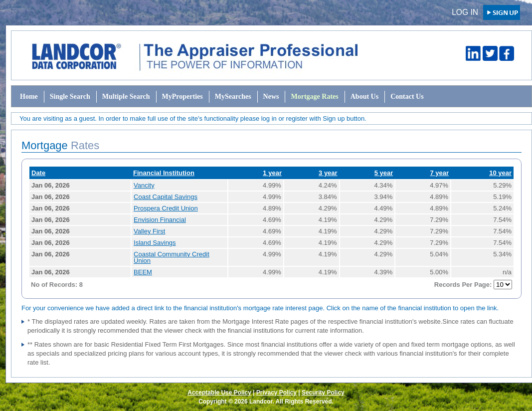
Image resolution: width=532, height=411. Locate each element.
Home (29, 97)
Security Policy (323, 393)
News (271, 97)
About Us (364, 97)
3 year (328, 173)
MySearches (233, 97)
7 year (439, 173)
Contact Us (407, 97)
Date (38, 173)
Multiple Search (126, 97)
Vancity (144, 185)
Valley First (149, 231)
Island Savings (155, 243)
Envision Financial (160, 220)
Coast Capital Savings (166, 197)
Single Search (70, 97)
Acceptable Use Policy (219, 393)
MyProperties (182, 97)
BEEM (143, 272)
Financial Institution (164, 173)
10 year (500, 173)
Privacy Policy (276, 393)
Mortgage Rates (314, 97)
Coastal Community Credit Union (172, 257)
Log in (465, 12)
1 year (272, 173)
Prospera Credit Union (166, 208)
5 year (384, 173)
